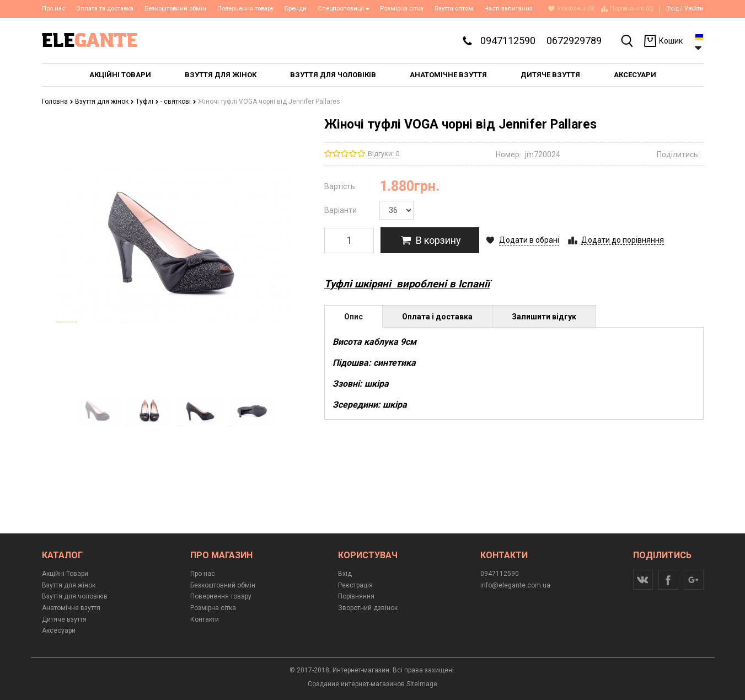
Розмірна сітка (402, 9)
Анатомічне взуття (71, 608)
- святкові (178, 101)
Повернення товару (245, 9)
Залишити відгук (544, 317)
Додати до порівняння (623, 240)
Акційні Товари (65, 574)
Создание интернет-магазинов (356, 684)
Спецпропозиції (344, 9)
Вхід (672, 9)
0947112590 (508, 41)
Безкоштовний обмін (175, 9)
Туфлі (147, 101)
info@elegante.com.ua (515, 585)
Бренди (296, 9)
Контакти (205, 619)
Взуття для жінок (104, 101)
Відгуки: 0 (384, 154)
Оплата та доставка (105, 9)
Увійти (694, 9)
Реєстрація (355, 585)
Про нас (53, 9)
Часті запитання (508, 9)
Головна (58, 101)
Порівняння (356, 596)
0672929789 (574, 41)
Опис (353, 317)
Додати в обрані (529, 240)
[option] (98, 411)
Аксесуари (59, 630)
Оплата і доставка (437, 317)
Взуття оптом (454, 9)
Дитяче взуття (64, 619)
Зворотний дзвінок (368, 608)
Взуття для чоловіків (75, 596)
